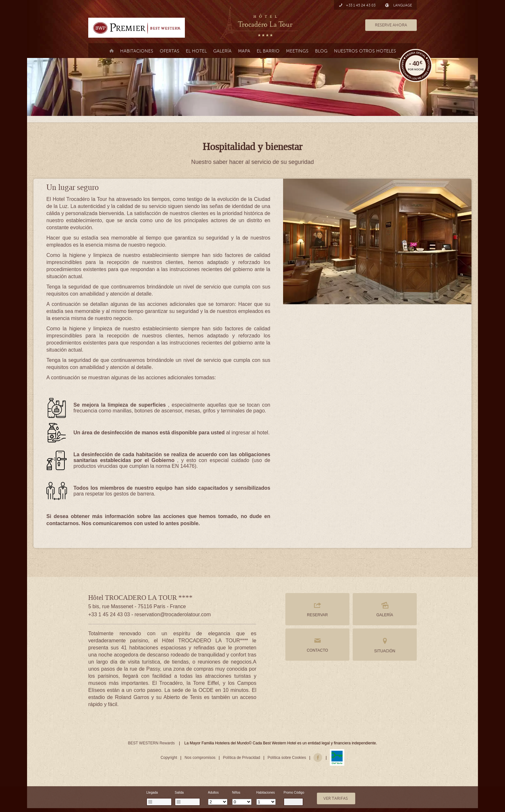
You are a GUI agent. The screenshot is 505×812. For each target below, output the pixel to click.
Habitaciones (137, 51)
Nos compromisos (200, 758)
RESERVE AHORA (391, 25)
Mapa (244, 51)
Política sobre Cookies (287, 758)
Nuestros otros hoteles (365, 51)
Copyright (169, 758)
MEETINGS (297, 51)
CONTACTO (317, 645)
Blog (321, 51)
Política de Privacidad (241, 758)
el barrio (268, 51)
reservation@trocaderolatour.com (173, 614)
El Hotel (196, 51)
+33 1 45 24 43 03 (357, 5)
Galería (222, 51)
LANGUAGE (399, 5)
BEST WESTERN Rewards (151, 743)
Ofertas (170, 51)
